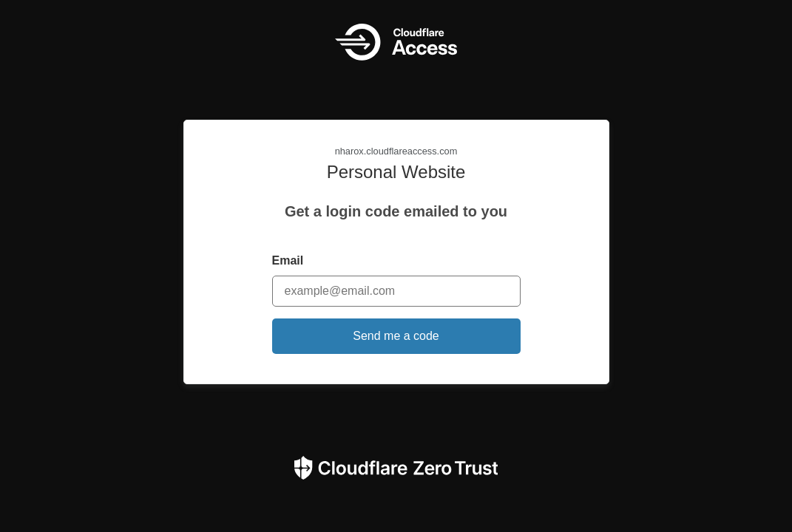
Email (288, 260)
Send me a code (396, 336)
